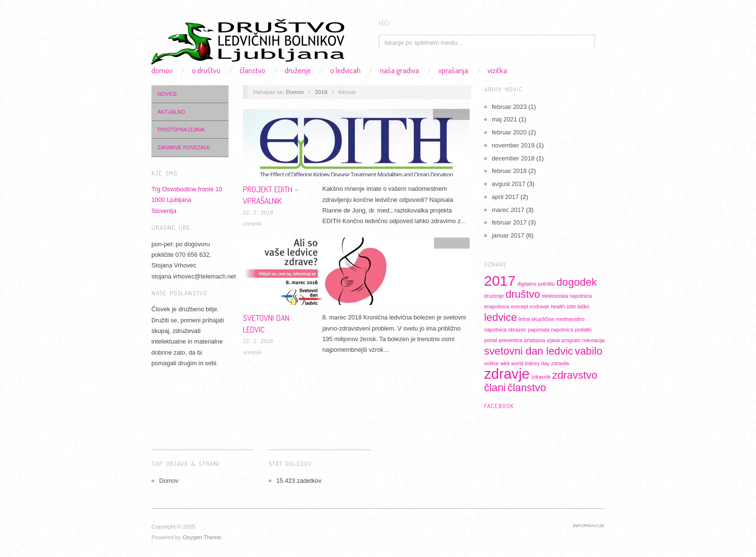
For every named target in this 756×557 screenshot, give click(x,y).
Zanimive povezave (184, 147)
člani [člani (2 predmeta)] (495, 388)
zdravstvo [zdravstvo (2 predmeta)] (575, 375)
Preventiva (452, 243)
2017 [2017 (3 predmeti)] (500, 281)
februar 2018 (509, 171)
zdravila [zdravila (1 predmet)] (560, 363)
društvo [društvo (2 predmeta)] (523, 294)
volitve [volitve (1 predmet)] (491, 363)
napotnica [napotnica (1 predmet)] (495, 330)
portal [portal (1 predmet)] (491, 340)
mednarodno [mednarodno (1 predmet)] (570, 319)
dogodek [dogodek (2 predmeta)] (577, 282)
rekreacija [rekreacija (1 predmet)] (594, 340)
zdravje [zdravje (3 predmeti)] (507, 374)
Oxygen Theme (202, 537)
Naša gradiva (399, 70)
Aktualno (171, 112)
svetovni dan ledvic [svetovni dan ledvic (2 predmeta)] (529, 351)
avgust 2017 (508, 184)
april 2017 (505, 197)
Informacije (452, 114)
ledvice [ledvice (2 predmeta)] (500, 317)
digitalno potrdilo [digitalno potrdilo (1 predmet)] (536, 284)
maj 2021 (504, 119)
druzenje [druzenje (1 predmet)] (494, 296)
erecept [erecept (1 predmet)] (520, 306)
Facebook (499, 406)
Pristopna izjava (181, 130)
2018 (321, 92)
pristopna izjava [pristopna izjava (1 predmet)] (542, 340)
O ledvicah (345, 70)
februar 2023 (509, 107)
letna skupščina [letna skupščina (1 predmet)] (536, 319)
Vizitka (497, 70)
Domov (162, 70)
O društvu (206, 70)
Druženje (298, 70)
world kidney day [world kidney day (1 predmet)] (530, 363)
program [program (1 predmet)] (571, 340)
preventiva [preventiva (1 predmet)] (510, 340)
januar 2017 (508, 235)
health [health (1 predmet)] (558, 306)
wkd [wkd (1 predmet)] (505, 363)
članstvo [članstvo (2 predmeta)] (527, 388)
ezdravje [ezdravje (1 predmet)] (540, 306)
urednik (252, 223)
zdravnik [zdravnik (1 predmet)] (541, 377)
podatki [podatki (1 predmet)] (583, 330)
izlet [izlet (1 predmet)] (571, 306)
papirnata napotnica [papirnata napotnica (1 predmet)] (551, 330)
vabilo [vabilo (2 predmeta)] (588, 351)
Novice (168, 94)
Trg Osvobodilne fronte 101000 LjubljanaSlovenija (187, 200)
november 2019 (513, 145)
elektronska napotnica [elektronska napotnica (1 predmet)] (567, 296)
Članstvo (252, 70)
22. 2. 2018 (258, 212)
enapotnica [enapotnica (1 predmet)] (497, 306)
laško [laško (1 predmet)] (584, 306)
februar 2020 (509, 132)
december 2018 (513, 158)
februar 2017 (509, 222)
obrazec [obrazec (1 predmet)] (517, 330)
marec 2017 (508, 210)
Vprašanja (453, 70)
